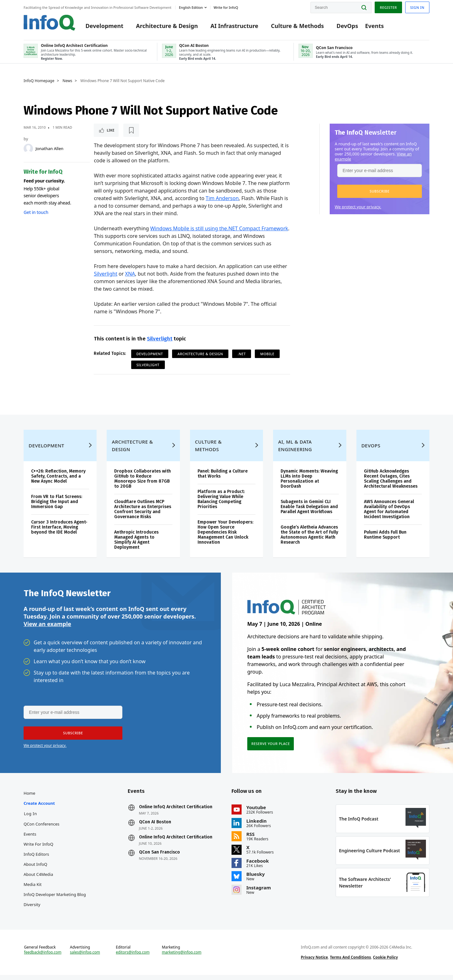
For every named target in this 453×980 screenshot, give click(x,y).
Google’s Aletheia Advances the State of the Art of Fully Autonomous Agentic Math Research (309, 540)
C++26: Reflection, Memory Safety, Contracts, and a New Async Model (58, 481)
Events (374, 26)
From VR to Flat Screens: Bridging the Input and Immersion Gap (57, 507)
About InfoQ (35, 869)
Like (111, 130)
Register (388, 7)
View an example (47, 629)
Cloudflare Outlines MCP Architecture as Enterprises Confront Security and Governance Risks (143, 514)
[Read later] (131, 130)
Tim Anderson (222, 198)
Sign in (417, 7)
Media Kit (33, 889)
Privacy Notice (314, 962)
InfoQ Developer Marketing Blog (55, 899)
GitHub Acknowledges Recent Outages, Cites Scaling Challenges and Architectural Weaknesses (391, 484)
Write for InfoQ (38, 849)
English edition (191, 7)
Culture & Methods (297, 26)
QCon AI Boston (155, 827)
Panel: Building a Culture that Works (223, 479)
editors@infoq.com (133, 957)
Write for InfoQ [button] (226, 7)
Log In (31, 819)
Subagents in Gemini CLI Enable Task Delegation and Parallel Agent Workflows (309, 512)
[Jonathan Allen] (28, 148)
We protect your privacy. (358, 207)
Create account (39, 808)
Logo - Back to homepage (50, 23)
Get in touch (36, 212)
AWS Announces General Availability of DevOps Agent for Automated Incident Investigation (389, 514)
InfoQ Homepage (39, 81)
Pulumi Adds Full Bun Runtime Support (385, 540)
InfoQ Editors (36, 859)
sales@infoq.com (85, 957)
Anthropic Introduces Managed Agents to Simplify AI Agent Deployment (136, 545)
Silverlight (106, 274)
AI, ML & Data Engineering (295, 451)
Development (104, 26)
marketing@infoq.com (182, 957)
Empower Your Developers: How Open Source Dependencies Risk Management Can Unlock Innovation (225, 537)
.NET (242, 354)
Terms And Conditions (351, 962)
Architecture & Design (167, 26)
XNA (130, 274)
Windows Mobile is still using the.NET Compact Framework (219, 228)
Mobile (267, 354)
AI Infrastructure (234, 26)
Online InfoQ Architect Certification (176, 812)
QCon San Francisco (159, 857)
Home (29, 798)
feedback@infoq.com (43, 957)
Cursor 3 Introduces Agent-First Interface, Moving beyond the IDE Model (59, 532)
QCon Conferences (42, 829)
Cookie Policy (386, 962)
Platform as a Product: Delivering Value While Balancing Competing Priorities (221, 504)
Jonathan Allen (50, 148)
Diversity (32, 910)
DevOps (347, 26)
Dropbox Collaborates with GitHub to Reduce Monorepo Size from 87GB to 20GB (143, 484)
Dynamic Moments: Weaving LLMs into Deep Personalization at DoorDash (309, 484)
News (67, 81)
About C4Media (38, 879)
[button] (380, 191)
